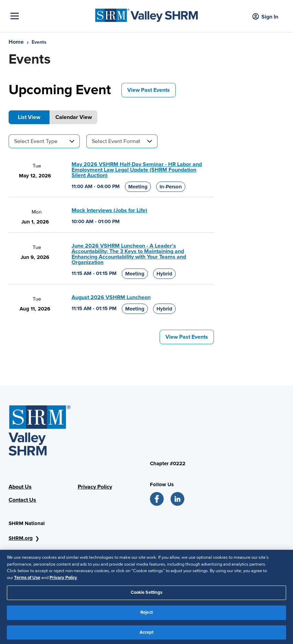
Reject (146, 615)
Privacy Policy (95, 487)
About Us (20, 487)
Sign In (265, 17)
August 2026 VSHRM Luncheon (111, 297)
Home (16, 42)
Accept (147, 635)
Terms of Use (27, 580)
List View (29, 117)
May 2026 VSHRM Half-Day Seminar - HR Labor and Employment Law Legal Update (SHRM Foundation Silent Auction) (137, 170)
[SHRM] (146, 14)
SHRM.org (21, 538)
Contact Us (22, 500)
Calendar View (74, 117)
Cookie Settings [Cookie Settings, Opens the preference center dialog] (147, 595)
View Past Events (149, 90)
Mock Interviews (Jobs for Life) (109, 210)
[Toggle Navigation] (51, 16)
